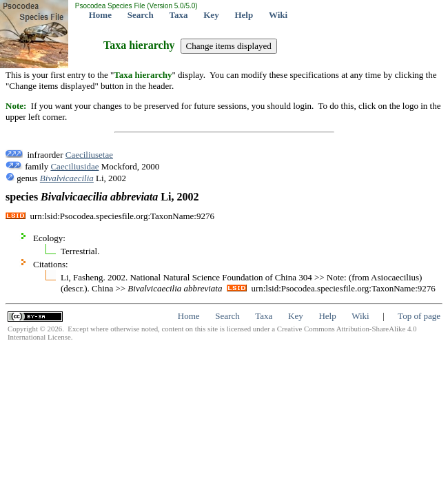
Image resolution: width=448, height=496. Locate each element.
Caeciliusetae (89, 155)
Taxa (179, 15)
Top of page (419, 316)
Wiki (278, 15)
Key (211, 15)
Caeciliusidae (74, 166)
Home (100, 15)
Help (244, 15)
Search (141, 15)
